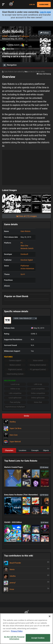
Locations (23, 450)
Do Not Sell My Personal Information (14, 638)
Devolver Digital (27, 260)
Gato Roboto (13, 31)
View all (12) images (27, 216)
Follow (45, 33)
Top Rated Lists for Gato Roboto (21, 461)
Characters (9, 450)
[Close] (50, 616)
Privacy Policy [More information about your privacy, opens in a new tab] (17, 631)
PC (26, 45)
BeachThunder (26, 563)
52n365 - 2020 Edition (26, 522)
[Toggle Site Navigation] (3, 4)
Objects (46, 450)
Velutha (26, 576)
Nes (26, 72)
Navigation (10, 65)
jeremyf (26, 583)
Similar (27, 416)
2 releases (24, 36)
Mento (26, 570)
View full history (44, 74)
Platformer (25, 266)
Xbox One (10, 49)
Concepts (35, 450)
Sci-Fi (23, 274)
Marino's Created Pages (26, 467)
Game (5, 36)
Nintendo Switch (13, 45)
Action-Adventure (27, 269)
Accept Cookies (38, 638)
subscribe (44, 4)
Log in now (45, 12)
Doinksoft (24, 254)
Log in (32, 5)
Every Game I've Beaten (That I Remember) (26, 495)
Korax (26, 589)
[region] (26, 629)
